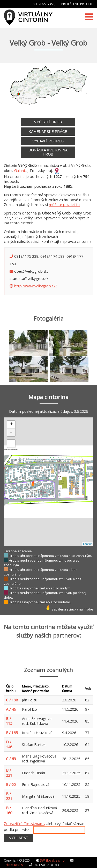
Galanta (21, 170)
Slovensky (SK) (44, 4)
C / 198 (12, 700)
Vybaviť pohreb (48, 141)
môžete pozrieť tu (64, 205)
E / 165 (12, 733)
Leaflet (87, 544)
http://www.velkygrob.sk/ (35, 286)
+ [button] (11, 425)
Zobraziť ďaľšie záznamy (25, 824)
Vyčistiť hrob (48, 122)
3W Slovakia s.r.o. (53, 860)
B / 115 (9, 721)
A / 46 (11, 709)
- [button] (11, 432)
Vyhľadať (19, 838)
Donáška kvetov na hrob (48, 152)
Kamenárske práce (48, 132)
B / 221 (9, 773)
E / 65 (11, 784)
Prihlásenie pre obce (78, 4)
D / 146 (9, 744)
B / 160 (9, 810)
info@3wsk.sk (14, 865)
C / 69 (11, 759)
